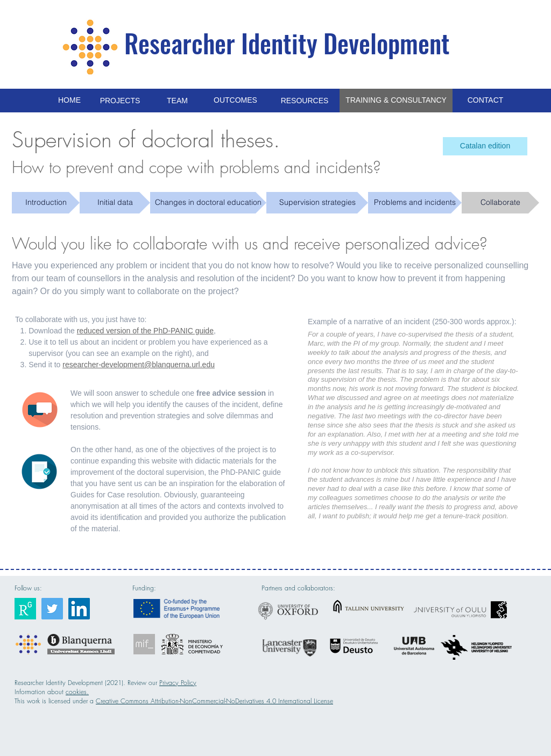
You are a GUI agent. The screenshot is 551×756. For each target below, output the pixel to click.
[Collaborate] (500, 203)
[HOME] (69, 101)
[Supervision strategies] (317, 203)
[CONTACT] (485, 101)
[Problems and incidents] (415, 203)
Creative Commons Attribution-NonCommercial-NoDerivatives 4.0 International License (214, 701)
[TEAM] (177, 101)
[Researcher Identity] (25, 609)
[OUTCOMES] (235, 101)
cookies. (77, 692)
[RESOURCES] (305, 101)
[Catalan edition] (485, 146)
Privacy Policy (178, 683)
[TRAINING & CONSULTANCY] (396, 101)
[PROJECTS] (120, 101)
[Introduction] (46, 203)
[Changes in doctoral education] (208, 203)
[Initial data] (115, 203)
